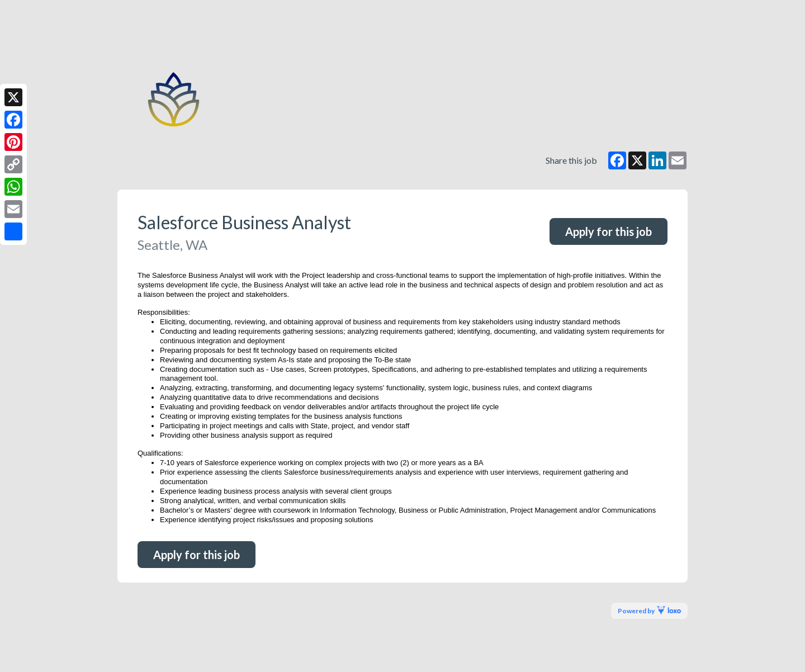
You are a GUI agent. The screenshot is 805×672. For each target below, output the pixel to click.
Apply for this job (609, 231)
